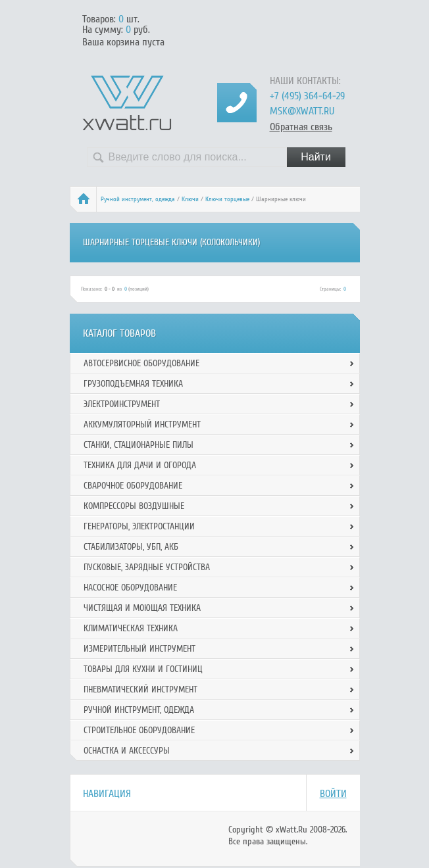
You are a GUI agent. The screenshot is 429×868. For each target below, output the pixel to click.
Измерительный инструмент (139, 649)
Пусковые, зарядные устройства (147, 567)
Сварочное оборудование (133, 486)
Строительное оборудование (139, 730)
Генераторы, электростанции (139, 526)
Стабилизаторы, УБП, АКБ (131, 547)
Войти (333, 794)
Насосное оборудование (130, 588)
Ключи (190, 199)
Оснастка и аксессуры (127, 751)
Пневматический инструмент (140, 689)
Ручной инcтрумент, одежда (138, 199)
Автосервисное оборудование (141, 363)
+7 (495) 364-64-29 (307, 96)
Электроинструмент (122, 404)
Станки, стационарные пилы (139, 445)
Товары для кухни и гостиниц (143, 669)
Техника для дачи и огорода (140, 465)
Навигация (107, 794)
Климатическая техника (131, 628)
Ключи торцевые (227, 199)
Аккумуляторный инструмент (142, 424)
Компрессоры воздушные (134, 506)
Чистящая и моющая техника (142, 608)
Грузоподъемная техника (133, 384)
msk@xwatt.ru (302, 111)
